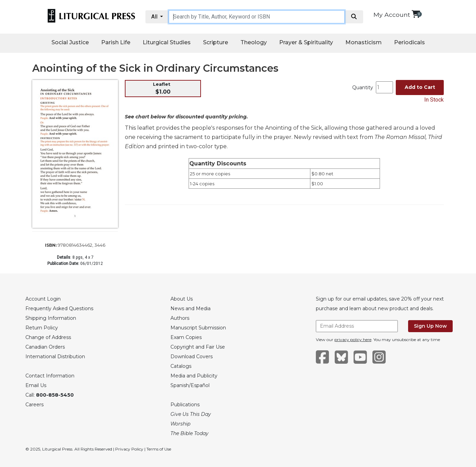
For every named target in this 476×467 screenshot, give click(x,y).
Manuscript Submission (198, 328)
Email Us (36, 385)
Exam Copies (186, 337)
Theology (254, 42)
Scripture (216, 42)
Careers (34, 405)
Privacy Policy (129, 449)
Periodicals (409, 42)
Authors (180, 318)
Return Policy (42, 328)
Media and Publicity (194, 376)
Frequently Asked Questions (59, 308)
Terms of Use (159, 449)
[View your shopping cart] (416, 14)
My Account (392, 15)
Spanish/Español (190, 385)
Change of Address (48, 337)
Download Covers (192, 357)
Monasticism (364, 42)
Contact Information (50, 376)
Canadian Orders (45, 347)
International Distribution (55, 357)
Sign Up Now (430, 326)
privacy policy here (353, 340)
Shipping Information (51, 318)
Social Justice (70, 42)
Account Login (43, 299)
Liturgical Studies (167, 42)
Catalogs (181, 366)
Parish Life (116, 42)
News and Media (191, 308)
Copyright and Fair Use (198, 347)
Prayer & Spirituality (306, 42)
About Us (182, 299)
